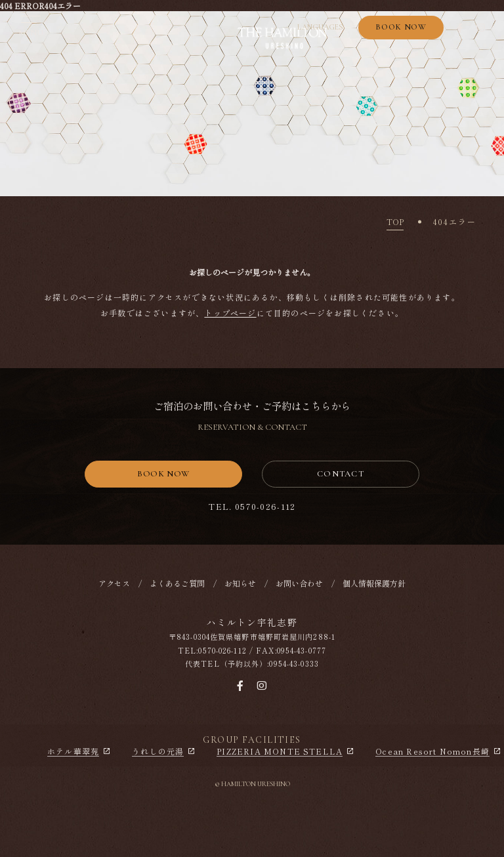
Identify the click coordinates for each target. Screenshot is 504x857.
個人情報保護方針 (374, 586)
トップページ (230, 313)
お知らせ (240, 586)
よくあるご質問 (177, 586)
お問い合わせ (299, 586)
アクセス (114, 586)
